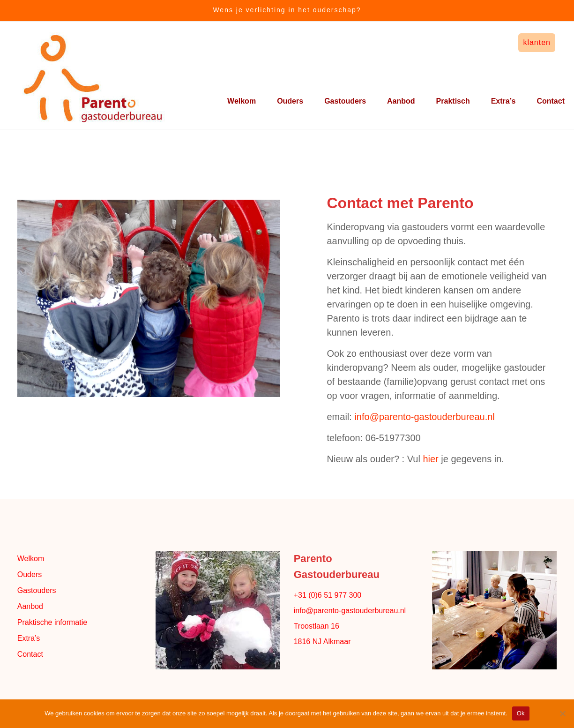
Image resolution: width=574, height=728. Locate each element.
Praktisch (453, 101)
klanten (537, 42)
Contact (551, 101)
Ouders (290, 101)
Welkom (242, 101)
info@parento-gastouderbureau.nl (424, 417)
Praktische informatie (52, 622)
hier (430, 459)
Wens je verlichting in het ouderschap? (287, 10)
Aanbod (401, 101)
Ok (521, 713)
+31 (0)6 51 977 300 (328, 595)
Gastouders (345, 101)
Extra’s (503, 101)
